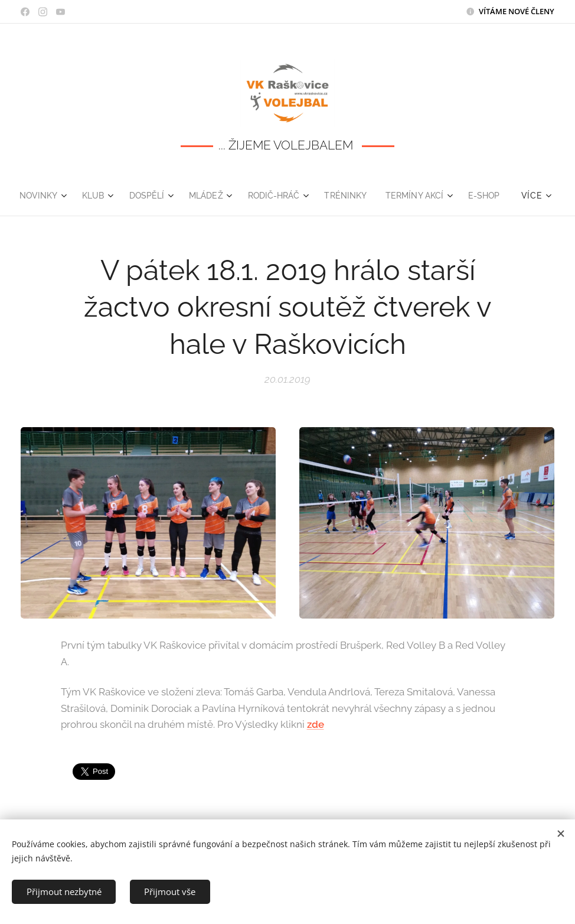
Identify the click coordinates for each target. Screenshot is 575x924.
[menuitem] (63, 196)
